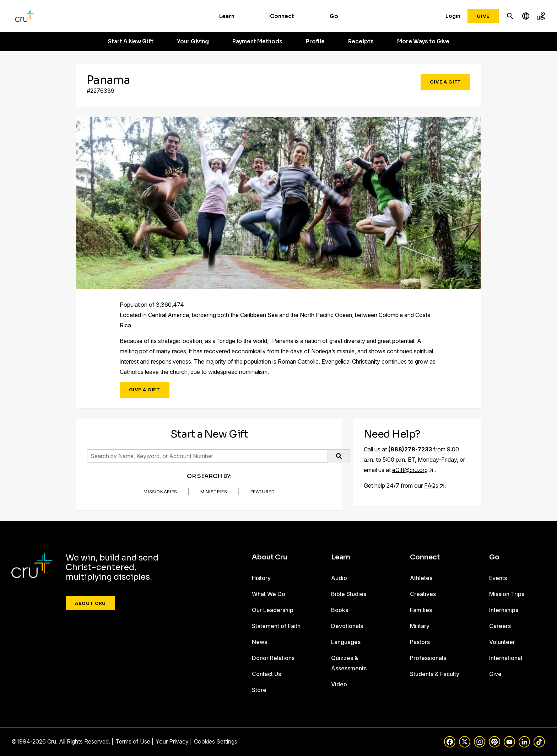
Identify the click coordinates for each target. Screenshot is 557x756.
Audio (339, 578)
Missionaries (160, 492)
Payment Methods (257, 42)
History (261, 578)
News (259, 642)
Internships (504, 610)
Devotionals (347, 626)
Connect (282, 16)
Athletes (421, 578)
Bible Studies (349, 594)
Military (420, 626)
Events (498, 578)
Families (421, 610)
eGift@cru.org (410, 470)
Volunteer (502, 642)
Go (334, 16)
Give (483, 16)
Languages (346, 642)
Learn (227, 16)
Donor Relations (273, 658)
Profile (315, 42)
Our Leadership (273, 610)
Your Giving (193, 42)
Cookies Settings (216, 741)
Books (340, 610)
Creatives (423, 594)
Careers (500, 626)
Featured (263, 492)
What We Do (269, 594)
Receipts (361, 42)
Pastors (420, 642)
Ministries (214, 492)
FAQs (431, 486)
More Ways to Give (423, 42)
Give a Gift (445, 82)
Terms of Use (133, 741)
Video (339, 684)
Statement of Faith (276, 626)
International (506, 658)
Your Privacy (172, 741)
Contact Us (266, 674)
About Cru (90, 603)
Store (259, 690)
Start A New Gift (131, 42)
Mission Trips (507, 594)
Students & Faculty (435, 674)
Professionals (428, 658)
